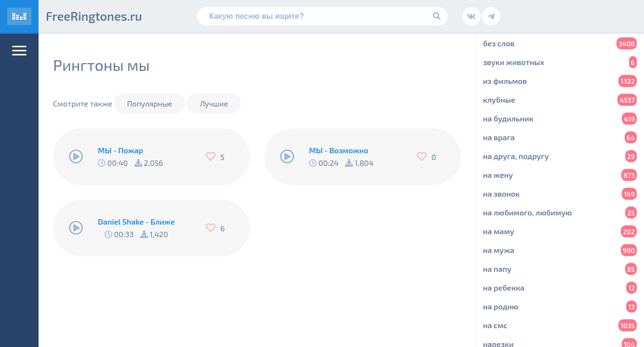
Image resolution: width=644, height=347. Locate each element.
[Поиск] (322, 16)
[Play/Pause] (76, 157)
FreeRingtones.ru (94, 16)
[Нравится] (213, 157)
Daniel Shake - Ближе (136, 221)
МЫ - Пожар (121, 150)
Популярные (150, 103)
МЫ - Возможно (339, 150)
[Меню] (19, 51)
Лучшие (214, 103)
